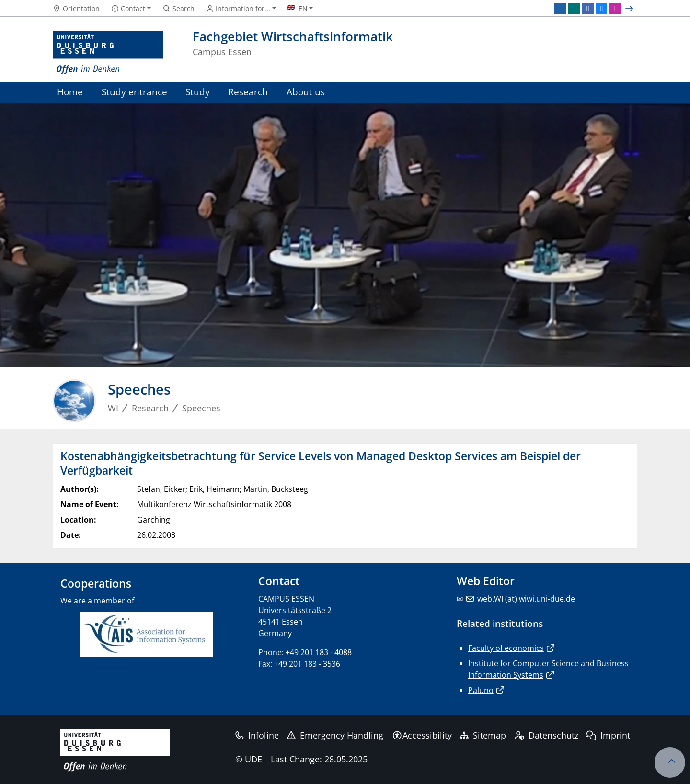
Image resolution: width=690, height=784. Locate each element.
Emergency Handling (335, 735)
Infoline (257, 735)
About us (306, 92)
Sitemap (483, 735)
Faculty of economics (506, 648)
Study (198, 92)
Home (70, 92)
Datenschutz (546, 735)
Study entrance (134, 92)
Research (248, 92)
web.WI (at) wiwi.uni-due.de (526, 599)
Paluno (481, 690)
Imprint (608, 735)
